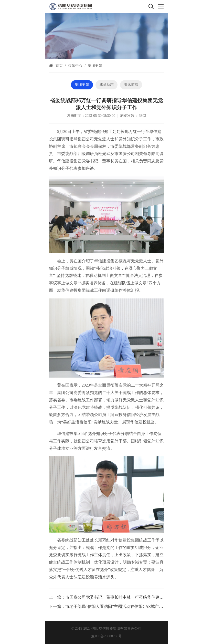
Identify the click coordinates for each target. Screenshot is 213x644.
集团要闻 (95, 66)
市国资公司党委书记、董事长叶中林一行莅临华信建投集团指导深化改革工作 (135, 597)
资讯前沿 (131, 85)
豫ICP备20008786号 (106, 636)
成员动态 (106, 85)
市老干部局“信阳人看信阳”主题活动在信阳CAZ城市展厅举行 (120, 606)
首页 (59, 66)
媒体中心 (75, 66)
